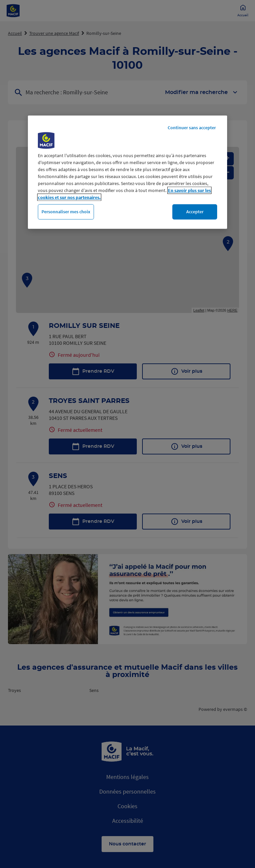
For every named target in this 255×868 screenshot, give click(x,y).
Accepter (195, 212)
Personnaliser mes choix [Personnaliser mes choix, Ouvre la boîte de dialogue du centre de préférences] (66, 212)
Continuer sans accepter (192, 128)
